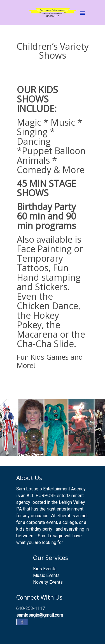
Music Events (46, 575)
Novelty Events (48, 582)
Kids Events (45, 569)
